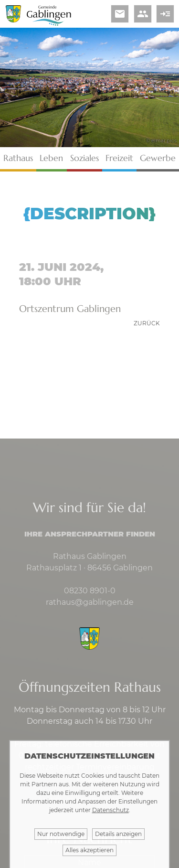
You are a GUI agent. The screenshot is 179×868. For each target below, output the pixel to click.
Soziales (84, 158)
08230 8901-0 (90, 591)
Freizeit (119, 158)
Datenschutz (111, 810)
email (120, 14)
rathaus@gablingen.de (90, 602)
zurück (147, 323)
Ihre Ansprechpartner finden (90, 534)
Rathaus (18, 158)
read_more (165, 14)
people (143, 14)
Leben (51, 158)
